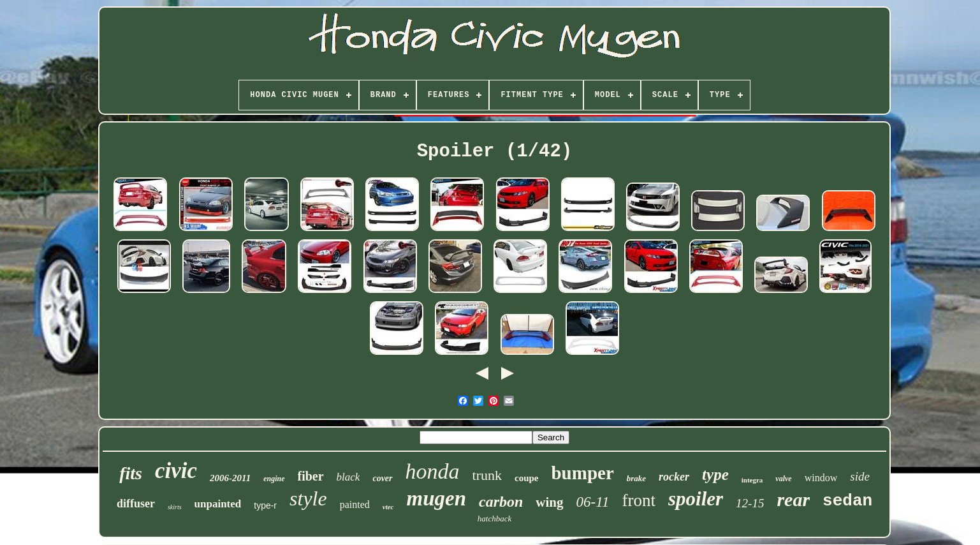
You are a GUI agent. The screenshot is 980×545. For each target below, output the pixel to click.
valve (783, 479)
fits (131, 473)
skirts (175, 507)
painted (355, 504)
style (308, 498)
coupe (527, 478)
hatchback (494, 519)
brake (636, 478)
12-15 (750, 503)
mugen (436, 498)
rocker (674, 477)
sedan (847, 501)
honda (433, 471)
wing (549, 502)
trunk (487, 475)
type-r (265, 505)
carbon (501, 502)
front (639, 500)
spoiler (696, 499)
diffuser (136, 504)
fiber (311, 476)
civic (176, 471)
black (348, 477)
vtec (388, 507)
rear (793, 499)
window (821, 478)
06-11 (593, 502)
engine (274, 479)
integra (752, 480)
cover (382, 478)
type (715, 474)
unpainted (218, 504)
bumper (582, 473)
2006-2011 (230, 478)
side (860, 476)
